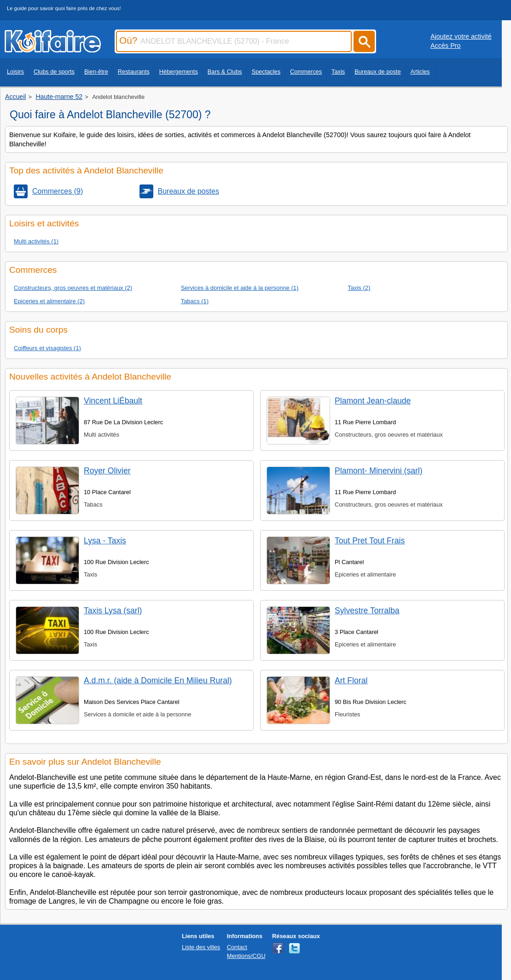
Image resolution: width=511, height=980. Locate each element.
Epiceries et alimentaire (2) (49, 301)
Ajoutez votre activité (461, 36)
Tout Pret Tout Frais (370, 541)
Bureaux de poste (377, 72)
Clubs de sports (54, 72)
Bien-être (96, 72)
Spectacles (266, 72)
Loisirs (15, 72)
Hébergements (179, 72)
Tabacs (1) (195, 301)
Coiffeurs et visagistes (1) (47, 348)
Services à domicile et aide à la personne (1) (240, 288)
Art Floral (351, 680)
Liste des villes (201, 947)
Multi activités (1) (36, 241)
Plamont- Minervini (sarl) (379, 471)
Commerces (306, 72)
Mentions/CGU (246, 956)
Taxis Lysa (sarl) (113, 611)
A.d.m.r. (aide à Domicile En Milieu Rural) (158, 680)
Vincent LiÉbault (113, 401)
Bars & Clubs (225, 72)
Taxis (338, 72)
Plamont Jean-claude (373, 401)
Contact (237, 947)
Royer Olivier (107, 471)
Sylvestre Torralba (367, 611)
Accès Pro (446, 46)
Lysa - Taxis (105, 541)
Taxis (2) (359, 288)
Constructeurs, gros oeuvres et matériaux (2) (73, 288)
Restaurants (134, 72)
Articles (420, 72)
